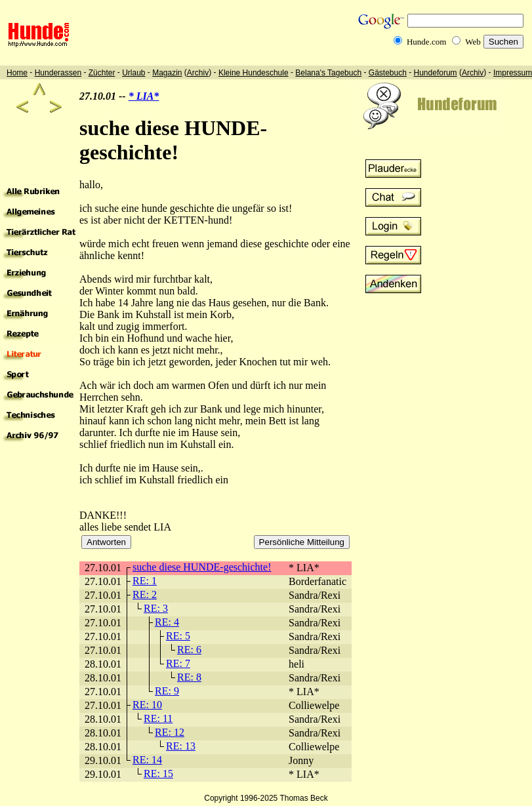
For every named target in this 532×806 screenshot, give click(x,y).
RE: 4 (167, 622)
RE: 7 (178, 663)
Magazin (167, 73)
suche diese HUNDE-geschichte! (202, 567)
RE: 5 (178, 636)
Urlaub (133, 73)
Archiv (198, 73)
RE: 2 (145, 594)
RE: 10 (147, 705)
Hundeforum (436, 73)
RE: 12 (170, 732)
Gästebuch (388, 73)
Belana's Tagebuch (328, 73)
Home (17, 73)
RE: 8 (189, 677)
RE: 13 (181, 746)
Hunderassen (58, 73)
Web (473, 42)
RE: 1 (145, 581)
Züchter (102, 73)
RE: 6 (189, 650)
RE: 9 (167, 691)
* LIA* (144, 96)
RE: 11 (158, 718)
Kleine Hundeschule (254, 73)
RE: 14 (147, 760)
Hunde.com (426, 42)
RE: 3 (156, 608)
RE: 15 (158, 774)
